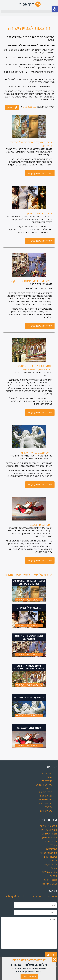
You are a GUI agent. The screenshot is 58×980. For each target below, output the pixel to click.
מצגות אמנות (46, 796)
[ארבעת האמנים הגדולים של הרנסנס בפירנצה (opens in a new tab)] (29, 144)
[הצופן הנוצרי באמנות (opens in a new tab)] (40, 525)
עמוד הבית (47, 773)
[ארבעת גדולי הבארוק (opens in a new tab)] (40, 213)
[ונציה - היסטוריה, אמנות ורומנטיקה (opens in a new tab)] (32, 281)
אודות (49, 777)
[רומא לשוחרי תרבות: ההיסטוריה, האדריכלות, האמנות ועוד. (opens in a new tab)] (29, 368)
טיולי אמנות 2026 (44, 785)
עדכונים (48, 807)
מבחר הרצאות (46, 792)
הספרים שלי (47, 781)
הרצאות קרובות (45, 803)
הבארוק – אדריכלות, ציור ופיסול (50, 864)
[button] (55, 9)
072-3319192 (30, 107)
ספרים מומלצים (45, 800)
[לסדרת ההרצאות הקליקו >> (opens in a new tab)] (40, 173)
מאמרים (48, 788)
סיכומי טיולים (46, 811)
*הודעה (29, 933)
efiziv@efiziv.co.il (15, 896)
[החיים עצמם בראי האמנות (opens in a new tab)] (37, 453)
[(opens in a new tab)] (29, 127)
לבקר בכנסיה (51, 841)
